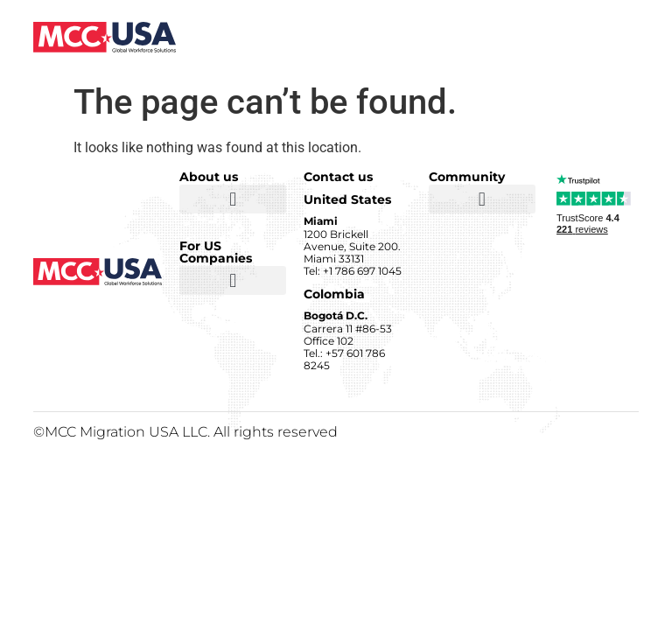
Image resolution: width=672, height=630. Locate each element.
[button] (233, 199)
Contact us (338, 177)
